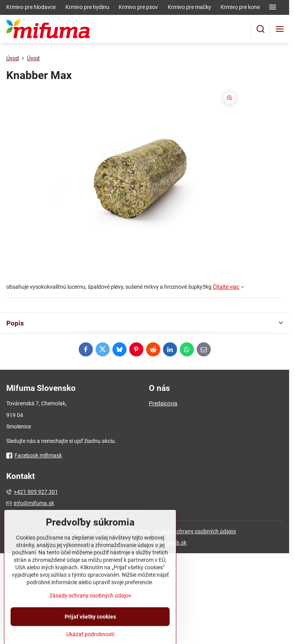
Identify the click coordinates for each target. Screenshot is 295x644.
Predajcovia (163, 403)
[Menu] (280, 29)
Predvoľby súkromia (125, 531)
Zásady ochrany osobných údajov (195, 531)
